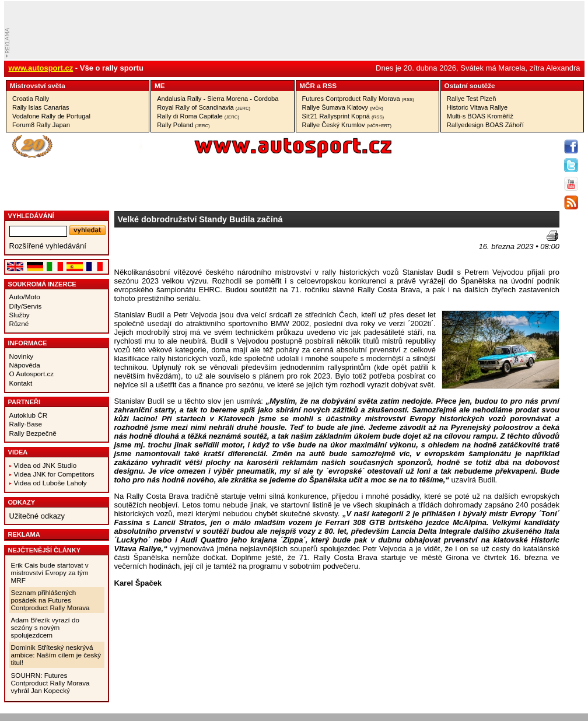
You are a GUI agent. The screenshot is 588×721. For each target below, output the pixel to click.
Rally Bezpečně (33, 433)
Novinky (22, 356)
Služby (20, 315)
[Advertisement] (183, 248)
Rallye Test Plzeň (472, 99)
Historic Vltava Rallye (477, 107)
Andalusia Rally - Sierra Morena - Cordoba (218, 99)
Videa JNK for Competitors (54, 474)
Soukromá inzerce (42, 284)
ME (160, 85)
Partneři (24, 402)
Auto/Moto (25, 297)
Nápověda (25, 365)
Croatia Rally (31, 99)
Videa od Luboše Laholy (50, 483)
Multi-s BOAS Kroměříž (480, 116)
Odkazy (22, 502)
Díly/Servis (26, 306)
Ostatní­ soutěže (470, 85)
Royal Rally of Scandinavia (204, 107)
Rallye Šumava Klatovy (343, 107)
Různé (19, 323)
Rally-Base (26, 424)
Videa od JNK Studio (45, 465)
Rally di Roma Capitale (198, 116)
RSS (330, 85)
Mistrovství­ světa (38, 85)
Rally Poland (183, 125)
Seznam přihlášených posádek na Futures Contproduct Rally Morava (50, 600)
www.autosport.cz (41, 68)
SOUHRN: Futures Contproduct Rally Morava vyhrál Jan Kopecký (50, 683)
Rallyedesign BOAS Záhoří (485, 125)
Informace (28, 343)
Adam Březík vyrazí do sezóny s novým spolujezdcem (45, 627)
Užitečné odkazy (37, 516)
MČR (307, 85)
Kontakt (21, 383)
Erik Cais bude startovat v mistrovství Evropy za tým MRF (50, 573)
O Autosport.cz (32, 374)
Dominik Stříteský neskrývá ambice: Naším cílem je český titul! (56, 655)
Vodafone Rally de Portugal (51, 116)
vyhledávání (31, 216)
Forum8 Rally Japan (41, 125)
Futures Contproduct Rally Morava (358, 99)
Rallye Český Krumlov (347, 125)
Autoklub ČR (29, 415)
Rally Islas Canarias (41, 107)
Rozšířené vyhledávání (48, 246)
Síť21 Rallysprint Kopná (343, 116)
